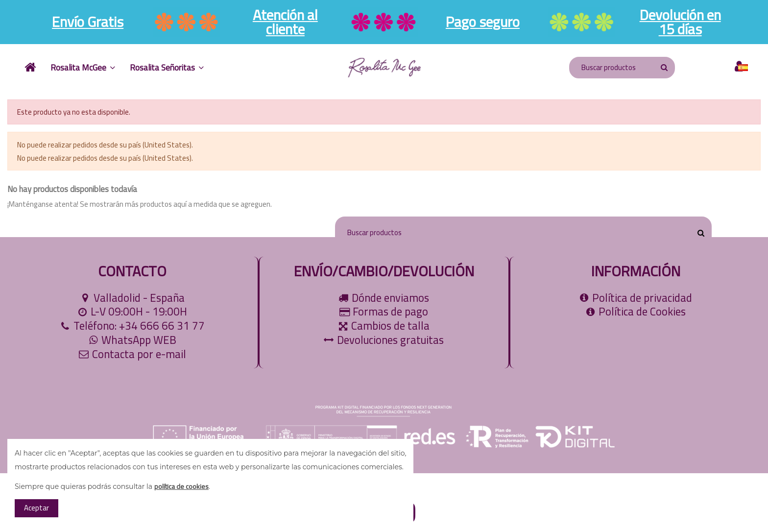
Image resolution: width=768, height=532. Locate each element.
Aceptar (36, 508)
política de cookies (181, 486)
